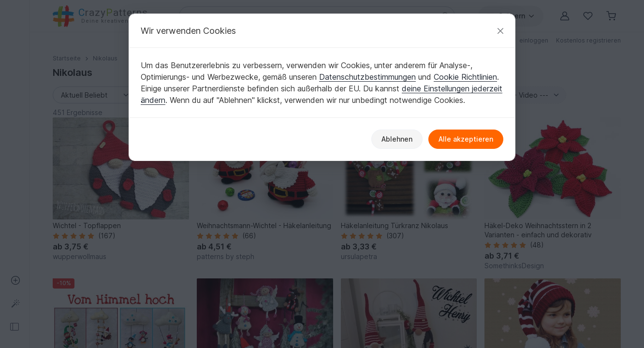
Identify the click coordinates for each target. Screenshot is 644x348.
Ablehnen (397, 139)
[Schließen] (500, 31)
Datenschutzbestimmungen (367, 77)
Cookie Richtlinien (465, 77)
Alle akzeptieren (466, 139)
